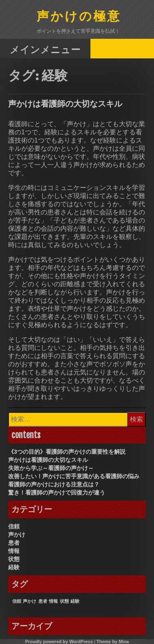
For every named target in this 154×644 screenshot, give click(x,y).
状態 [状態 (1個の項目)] (64, 601)
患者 (14, 543)
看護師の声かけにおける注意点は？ (54, 484)
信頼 (14, 526)
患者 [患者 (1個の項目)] (43, 601)
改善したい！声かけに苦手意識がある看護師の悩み (74, 476)
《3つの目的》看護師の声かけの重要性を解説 (67, 452)
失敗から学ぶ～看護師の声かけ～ (51, 468)
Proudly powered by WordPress (59, 642)
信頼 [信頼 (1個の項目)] (17, 601)
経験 (14, 567)
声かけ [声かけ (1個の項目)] (30, 601)
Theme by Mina (113, 642)
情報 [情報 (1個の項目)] (53, 601)
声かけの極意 (79, 17)
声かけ (17, 535)
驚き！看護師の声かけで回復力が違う (57, 492)
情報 (14, 551)
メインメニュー (45, 49)
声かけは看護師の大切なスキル (65, 104)
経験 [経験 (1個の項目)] (75, 601)
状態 (14, 559)
